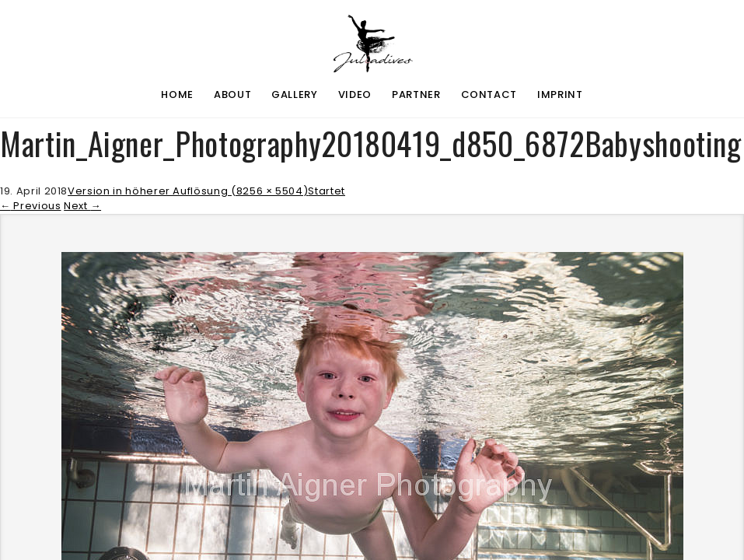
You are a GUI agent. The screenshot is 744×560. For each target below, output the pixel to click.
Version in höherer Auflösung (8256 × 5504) (188, 191)
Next (82, 206)
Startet (327, 191)
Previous (31, 206)
